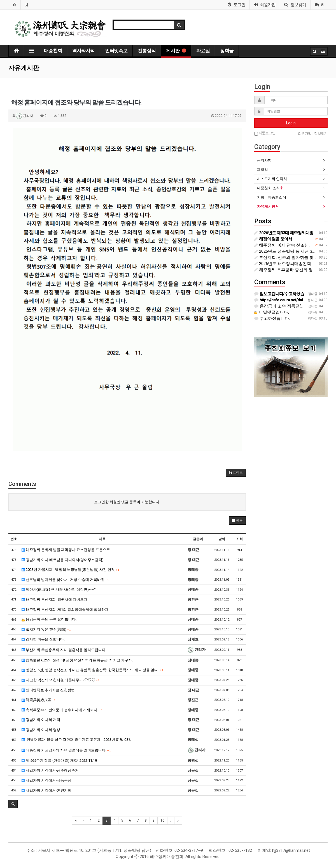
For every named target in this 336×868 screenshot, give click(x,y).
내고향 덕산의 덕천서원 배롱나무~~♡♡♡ (61, 680)
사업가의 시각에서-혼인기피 (46, 790)
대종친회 (53, 51)
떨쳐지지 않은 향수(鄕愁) (46, 629)
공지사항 (264, 160)
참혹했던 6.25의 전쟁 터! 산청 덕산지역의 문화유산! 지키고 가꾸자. (77, 660)
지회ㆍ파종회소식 (272, 197)
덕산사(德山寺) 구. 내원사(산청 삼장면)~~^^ (59, 589)
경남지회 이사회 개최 (41, 720)
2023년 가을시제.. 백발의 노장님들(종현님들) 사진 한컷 (70, 570)
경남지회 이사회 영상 (41, 730)
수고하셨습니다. (272, 318)
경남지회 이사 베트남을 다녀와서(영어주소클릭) (63, 560)
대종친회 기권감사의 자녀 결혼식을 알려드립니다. (66, 750)
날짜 (222, 539)
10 (162, 820)
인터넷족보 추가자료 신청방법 (48, 690)
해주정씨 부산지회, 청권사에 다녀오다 (54, 599)
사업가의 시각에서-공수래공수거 (50, 770)
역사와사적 (83, 51)
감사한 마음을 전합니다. (43, 639)
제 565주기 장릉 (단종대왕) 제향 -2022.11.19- (60, 761)
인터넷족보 (116, 51)
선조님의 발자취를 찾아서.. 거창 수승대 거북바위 (65, 580)
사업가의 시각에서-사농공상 (46, 780)
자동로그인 (265, 133)
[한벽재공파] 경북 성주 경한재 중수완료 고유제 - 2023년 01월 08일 (77, 740)
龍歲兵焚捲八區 (39, 700)
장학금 (227, 51)
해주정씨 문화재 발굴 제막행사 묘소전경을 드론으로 (66, 550)
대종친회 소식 (270, 188)
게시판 (176, 51)
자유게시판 (268, 206)
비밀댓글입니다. (272, 312)
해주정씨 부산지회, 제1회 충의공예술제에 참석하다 (65, 610)
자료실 (203, 51)
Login (291, 123)
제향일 (262, 170)
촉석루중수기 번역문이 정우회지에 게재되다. (62, 710)
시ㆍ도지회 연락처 (272, 179)
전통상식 (147, 51)
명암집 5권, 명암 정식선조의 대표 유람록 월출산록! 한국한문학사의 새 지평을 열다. (92, 670)
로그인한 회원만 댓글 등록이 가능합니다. (127, 502)
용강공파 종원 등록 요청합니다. (49, 619)
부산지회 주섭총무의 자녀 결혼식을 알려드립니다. (64, 650)
